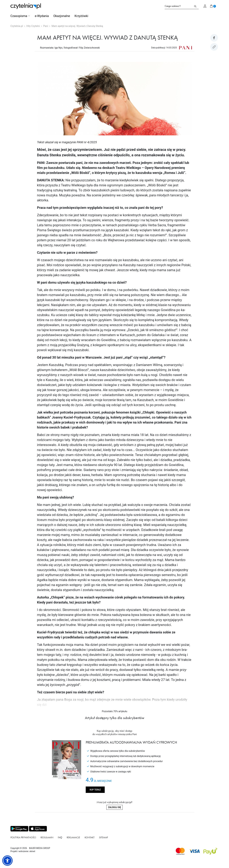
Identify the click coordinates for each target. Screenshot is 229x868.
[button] (7, 861)
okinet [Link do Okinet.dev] (32, 851)
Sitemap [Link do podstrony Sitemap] (103, 837)
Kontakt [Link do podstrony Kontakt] (90, 837)
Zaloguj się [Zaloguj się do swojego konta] (114, 807)
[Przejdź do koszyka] (213, 6)
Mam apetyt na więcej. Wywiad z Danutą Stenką (77, 26)
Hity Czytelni (33, 26)
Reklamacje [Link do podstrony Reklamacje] (73, 837)
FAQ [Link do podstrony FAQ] (60, 837)
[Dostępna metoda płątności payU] (210, 851)
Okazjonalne (62, 16)
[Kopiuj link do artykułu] (214, 47)
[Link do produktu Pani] (186, 48)
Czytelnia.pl (17, 26)
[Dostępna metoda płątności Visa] (195, 851)
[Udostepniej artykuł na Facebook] (214, 38)
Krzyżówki (81, 16)
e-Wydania (42, 16)
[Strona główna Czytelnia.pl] (26, 6)
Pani (46, 26)
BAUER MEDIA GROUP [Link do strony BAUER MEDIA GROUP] (40, 848)
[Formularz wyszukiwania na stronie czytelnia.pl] (178, 6)
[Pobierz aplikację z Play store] (19, 829)
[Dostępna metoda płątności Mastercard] (180, 851)
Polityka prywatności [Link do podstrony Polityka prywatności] (23, 837)
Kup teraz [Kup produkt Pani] (95, 790)
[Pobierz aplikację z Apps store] (38, 829)
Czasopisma (19, 16)
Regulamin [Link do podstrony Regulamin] (47, 837)
